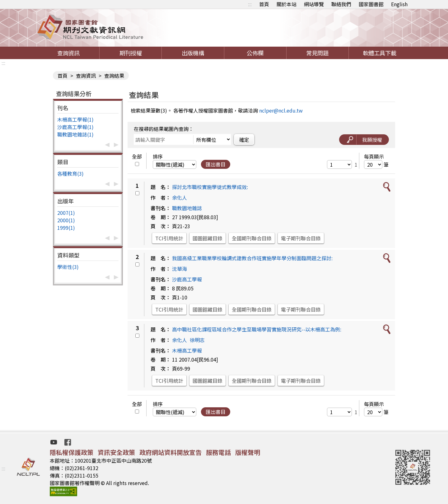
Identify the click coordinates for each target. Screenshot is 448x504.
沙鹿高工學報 (187, 279)
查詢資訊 (68, 53)
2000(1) (66, 220)
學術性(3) (68, 267)
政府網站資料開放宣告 (170, 452)
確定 (244, 140)
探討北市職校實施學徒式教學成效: (210, 187)
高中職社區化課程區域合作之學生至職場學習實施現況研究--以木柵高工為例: (257, 329)
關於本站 (287, 4)
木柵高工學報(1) (75, 119)
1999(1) (66, 228)
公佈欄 (255, 53)
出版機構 (193, 53)
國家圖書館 (371, 4)
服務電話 (218, 452)
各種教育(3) (70, 173)
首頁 (264, 4)
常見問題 (317, 53)
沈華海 (180, 269)
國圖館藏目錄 (208, 238)
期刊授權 (131, 53)
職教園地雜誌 (187, 208)
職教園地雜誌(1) (75, 134)
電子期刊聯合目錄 (301, 238)
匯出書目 (216, 164)
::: (250, 4)
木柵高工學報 (187, 350)
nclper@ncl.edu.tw (281, 110)
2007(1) (66, 213)
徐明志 (197, 340)
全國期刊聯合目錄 (252, 238)
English (399, 4)
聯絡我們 (341, 4)
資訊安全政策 (116, 452)
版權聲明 (248, 452)
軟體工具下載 (380, 53)
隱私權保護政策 (72, 452)
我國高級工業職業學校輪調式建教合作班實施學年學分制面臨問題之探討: (252, 258)
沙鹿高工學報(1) (75, 127)
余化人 (180, 197)
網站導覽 (314, 4)
